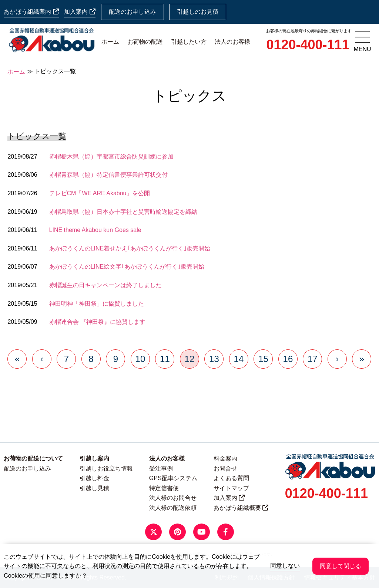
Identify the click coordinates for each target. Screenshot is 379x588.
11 (165, 359)
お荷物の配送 (145, 42)
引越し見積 (94, 488)
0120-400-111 (308, 45)
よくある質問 (231, 478)
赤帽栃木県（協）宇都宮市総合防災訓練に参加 (111, 157)
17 (313, 359)
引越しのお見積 (198, 12)
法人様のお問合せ (173, 498)
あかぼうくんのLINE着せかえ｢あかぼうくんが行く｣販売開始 (130, 248)
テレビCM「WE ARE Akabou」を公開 (100, 193)
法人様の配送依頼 (173, 508)
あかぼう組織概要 (241, 508)
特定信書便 (164, 488)
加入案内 (80, 12)
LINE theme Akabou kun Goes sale (95, 230)
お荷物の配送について (33, 459)
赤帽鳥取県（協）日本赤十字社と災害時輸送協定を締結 (123, 212)
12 (190, 359)
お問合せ (225, 469)
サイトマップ (231, 488)
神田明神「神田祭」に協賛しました (97, 304)
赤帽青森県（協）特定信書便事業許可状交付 (108, 175)
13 (214, 359)
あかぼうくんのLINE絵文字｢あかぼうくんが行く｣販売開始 (127, 267)
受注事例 (161, 469)
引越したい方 (189, 42)
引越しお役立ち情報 (106, 469)
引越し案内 (94, 459)
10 (140, 359)
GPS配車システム (173, 478)
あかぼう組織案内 (31, 12)
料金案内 (225, 459)
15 (263, 359)
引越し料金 (94, 478)
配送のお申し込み (133, 12)
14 (239, 359)
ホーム (110, 42)
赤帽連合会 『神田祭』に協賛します (97, 322)
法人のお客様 (232, 42)
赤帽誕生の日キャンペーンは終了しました (105, 285)
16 (288, 359)
